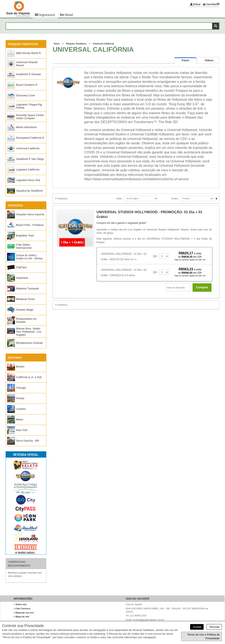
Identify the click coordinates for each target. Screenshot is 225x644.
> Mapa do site (22, 617)
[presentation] (185, 61)
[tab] (185, 61)
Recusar (214, 627)
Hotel (66, 15)
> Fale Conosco (22, 609)
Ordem (175, 199)
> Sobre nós (20, 605)
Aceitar (197, 627)
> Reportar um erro (24, 613)
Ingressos (45, 15)
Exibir (119, 199)
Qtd (155, 256)
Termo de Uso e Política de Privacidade (203, 636)
